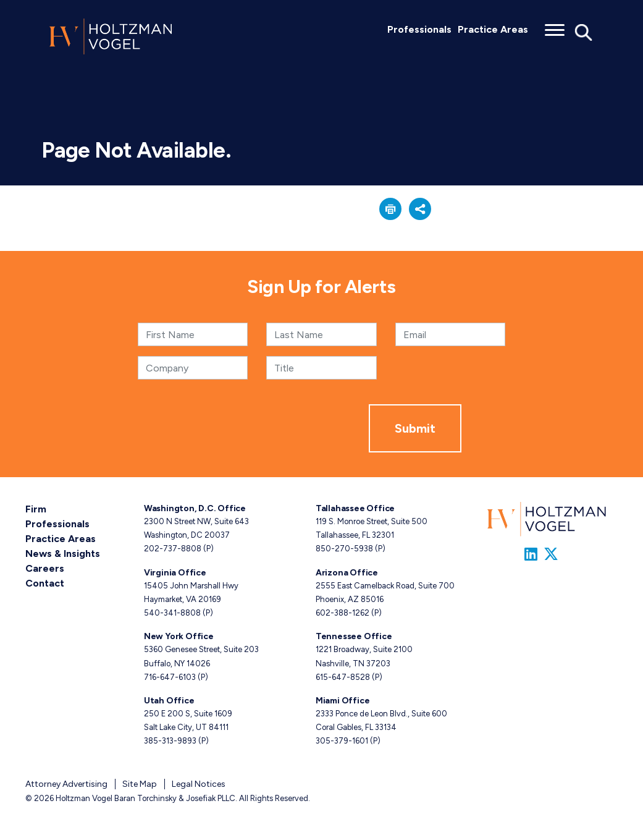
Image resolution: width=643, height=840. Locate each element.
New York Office (179, 636)
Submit (415, 428)
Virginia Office (175, 573)
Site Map (140, 784)
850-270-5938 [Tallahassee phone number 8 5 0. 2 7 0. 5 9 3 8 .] (344, 549)
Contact (45, 583)
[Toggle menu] (555, 26)
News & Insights (63, 554)
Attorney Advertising (66, 784)
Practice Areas (493, 29)
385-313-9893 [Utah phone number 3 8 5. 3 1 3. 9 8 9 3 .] (170, 741)
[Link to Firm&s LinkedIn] (531, 554)
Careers (45, 568)
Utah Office (169, 701)
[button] (390, 209)
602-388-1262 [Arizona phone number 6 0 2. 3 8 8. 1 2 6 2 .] (343, 613)
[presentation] (275, 428)
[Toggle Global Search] (584, 32)
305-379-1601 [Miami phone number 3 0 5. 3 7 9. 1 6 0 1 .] (342, 741)
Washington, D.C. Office (195, 508)
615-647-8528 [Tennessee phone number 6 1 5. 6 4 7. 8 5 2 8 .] (343, 677)
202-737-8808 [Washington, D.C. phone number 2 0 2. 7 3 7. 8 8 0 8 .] (173, 549)
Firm (36, 509)
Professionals (419, 29)
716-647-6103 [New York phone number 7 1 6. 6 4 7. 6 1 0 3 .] (170, 677)
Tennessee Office (354, 636)
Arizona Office (347, 573)
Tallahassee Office (355, 508)
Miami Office (343, 701)
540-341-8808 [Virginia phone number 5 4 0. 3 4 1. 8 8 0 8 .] (172, 613)
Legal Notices (199, 784)
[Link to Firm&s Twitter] (551, 554)
